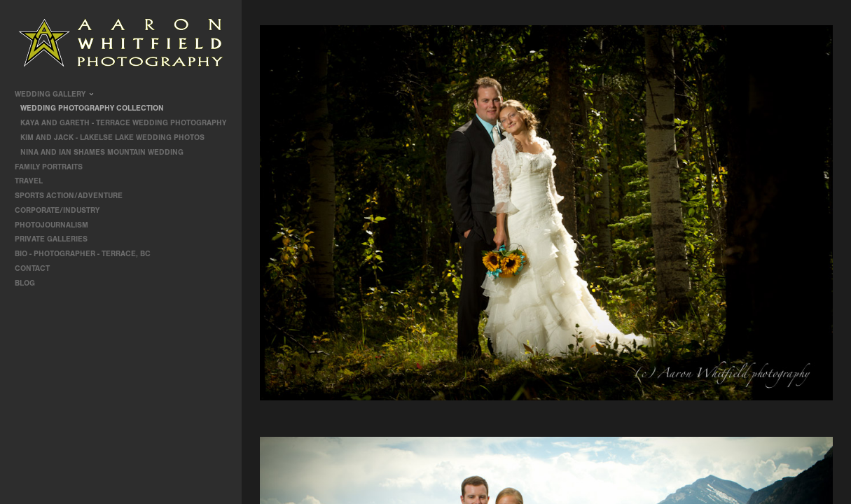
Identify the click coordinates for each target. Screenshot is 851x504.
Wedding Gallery (55, 94)
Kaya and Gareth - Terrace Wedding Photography (123, 123)
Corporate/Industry (62, 210)
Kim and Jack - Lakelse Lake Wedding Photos (112, 138)
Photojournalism (56, 225)
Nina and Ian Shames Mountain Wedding (102, 152)
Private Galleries (51, 239)
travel (34, 181)
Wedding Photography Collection (92, 108)
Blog (25, 283)
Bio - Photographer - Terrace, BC (83, 254)
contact (32, 268)
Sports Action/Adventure (74, 196)
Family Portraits (54, 167)
